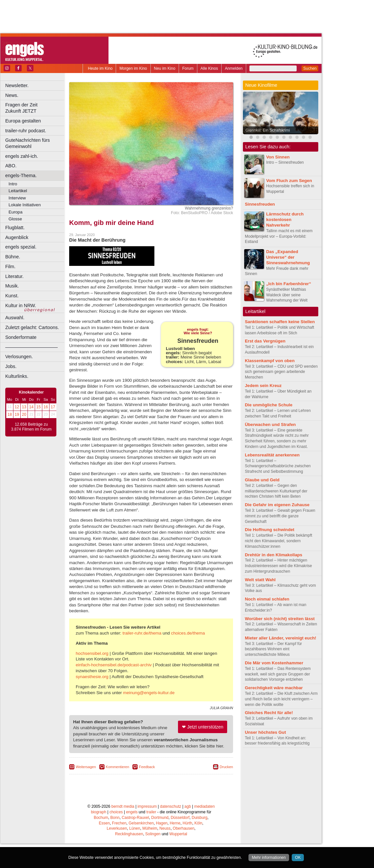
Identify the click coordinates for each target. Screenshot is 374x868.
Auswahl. (15, 318)
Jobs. (11, 366)
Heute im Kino (100, 68)
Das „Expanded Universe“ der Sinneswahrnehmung (288, 257)
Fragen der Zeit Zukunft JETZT (36, 108)
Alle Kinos (209, 68)
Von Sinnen (278, 157)
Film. (10, 267)
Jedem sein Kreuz (263, 386)
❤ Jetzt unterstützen (203, 751)
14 (31, 407)
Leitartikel (18, 191)
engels (132, 837)
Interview (17, 198)
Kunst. (12, 296)
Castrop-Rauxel (135, 842)
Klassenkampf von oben (270, 361)
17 (53, 407)
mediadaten (204, 831)
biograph (98, 837)
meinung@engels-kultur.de (149, 717)
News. (12, 95)
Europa (16, 212)
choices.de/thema (188, 658)
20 (24, 415)
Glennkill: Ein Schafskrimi (268, 130)
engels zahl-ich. (22, 156)
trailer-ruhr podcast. (26, 131)
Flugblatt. (15, 228)
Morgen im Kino (133, 68)
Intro (13, 184)
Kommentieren (118, 791)
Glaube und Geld (262, 480)
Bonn (115, 842)
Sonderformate (21, 337)
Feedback (147, 791)
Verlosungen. (19, 357)
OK (298, 858)
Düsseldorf (180, 842)
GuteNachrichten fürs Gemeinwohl (28, 143)
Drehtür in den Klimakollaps (274, 555)
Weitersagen (86, 791)
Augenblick (17, 237)
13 (24, 407)
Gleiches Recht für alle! (269, 713)
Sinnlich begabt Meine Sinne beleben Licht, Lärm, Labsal (198, 370)
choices (116, 837)
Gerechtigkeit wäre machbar (274, 688)
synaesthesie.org (92, 701)
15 (39, 407)
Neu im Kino (165, 68)
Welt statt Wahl (260, 580)
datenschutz (171, 831)
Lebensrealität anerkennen (272, 455)
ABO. (11, 166)
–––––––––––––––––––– (31, 347)
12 (17, 407)
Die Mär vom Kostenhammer (274, 663)
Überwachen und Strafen (270, 425)
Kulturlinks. (17, 376)
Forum (188, 68)
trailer (151, 837)
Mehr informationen (269, 858)
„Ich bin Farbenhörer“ (289, 284)
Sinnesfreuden (260, 204)
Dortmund (160, 842)
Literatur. (14, 276)
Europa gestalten (23, 121)
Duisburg (200, 842)
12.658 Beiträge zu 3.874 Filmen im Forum (31, 427)
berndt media (123, 831)
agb (188, 831)
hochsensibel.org (92, 678)
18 (10, 415)
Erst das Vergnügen (265, 341)
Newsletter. (17, 85)
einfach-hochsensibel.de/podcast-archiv (114, 689)
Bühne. (13, 257)
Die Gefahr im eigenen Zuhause (277, 505)
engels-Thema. (21, 175)
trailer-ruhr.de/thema (142, 658)
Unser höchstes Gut (265, 732)
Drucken (226, 791)
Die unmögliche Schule (269, 405)
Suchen (310, 68)
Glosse (15, 219)
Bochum (101, 842)
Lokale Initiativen (25, 205)
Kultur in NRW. (21, 305)
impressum (147, 831)
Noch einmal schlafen (267, 599)
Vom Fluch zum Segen (289, 181)
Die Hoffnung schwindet (270, 530)
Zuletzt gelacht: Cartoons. (32, 327)
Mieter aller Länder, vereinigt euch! (281, 638)
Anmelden (234, 68)
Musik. (12, 286)
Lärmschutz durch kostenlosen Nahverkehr (285, 220)
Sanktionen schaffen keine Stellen (280, 322)
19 (17, 415)
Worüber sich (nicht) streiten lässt (280, 619)
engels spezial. (21, 247)
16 (46, 407)
